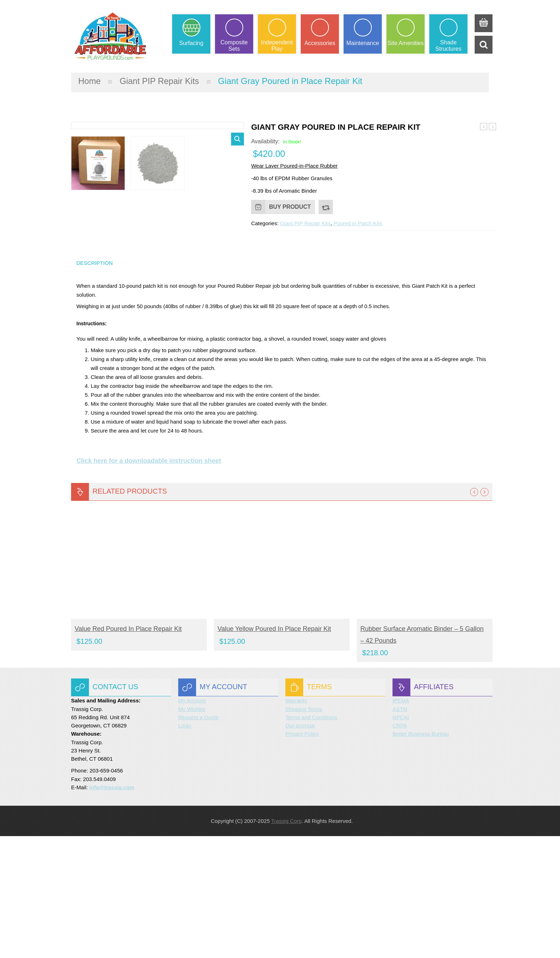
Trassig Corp (286, 943)
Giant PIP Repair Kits (160, 81)
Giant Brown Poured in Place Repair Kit (493, 127)
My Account (192, 822)
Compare (326, 207)
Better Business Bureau (421, 856)
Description (95, 384)
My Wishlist (192, 831)
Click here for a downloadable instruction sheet (149, 583)
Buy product (290, 206)
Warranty (296, 822)
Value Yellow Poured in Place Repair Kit (274, 751)
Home (90, 81)
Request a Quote (198, 839)
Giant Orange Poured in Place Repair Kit (484, 127)
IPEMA (401, 822)
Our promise (300, 847)
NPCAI (401, 839)
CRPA (400, 847)
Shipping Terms (304, 831)
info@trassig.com (112, 909)
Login (185, 847)
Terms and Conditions (311, 839)
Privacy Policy (302, 856)
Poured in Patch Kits (358, 223)
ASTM (400, 831)
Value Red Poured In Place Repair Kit (128, 751)
